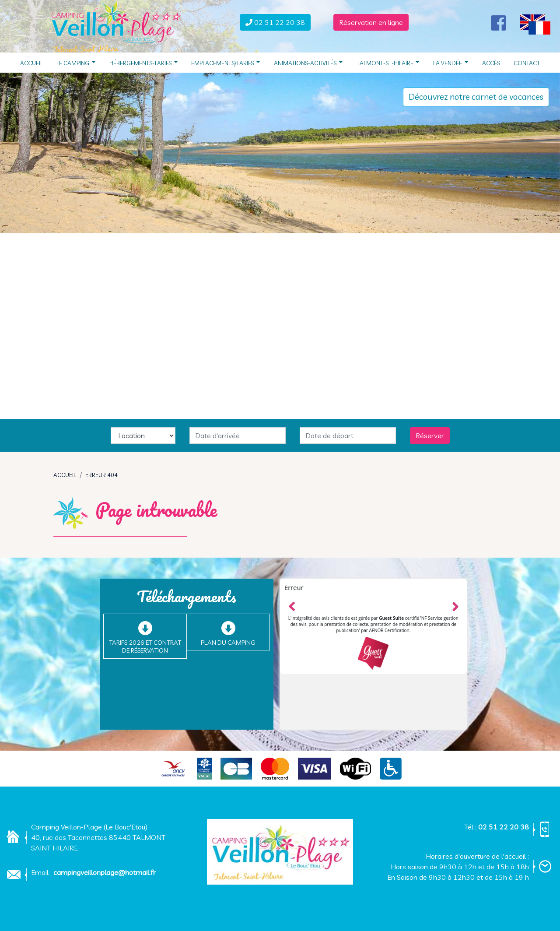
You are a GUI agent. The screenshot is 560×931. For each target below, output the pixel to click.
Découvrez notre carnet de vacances (476, 97)
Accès (491, 62)
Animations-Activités (308, 62)
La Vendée (451, 62)
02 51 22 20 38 (504, 827)
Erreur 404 (101, 475)
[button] (535, 23)
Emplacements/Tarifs (226, 62)
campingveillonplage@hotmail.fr (105, 872)
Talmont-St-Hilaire (388, 62)
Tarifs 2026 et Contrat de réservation (145, 647)
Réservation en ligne (371, 22)
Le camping (76, 62)
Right (455, 605)
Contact (527, 62)
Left (292, 605)
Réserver (430, 436)
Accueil (31, 62)
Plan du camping (228, 643)
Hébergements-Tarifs (144, 62)
